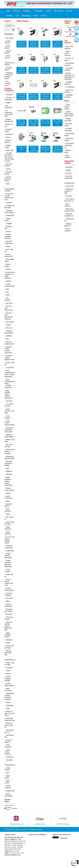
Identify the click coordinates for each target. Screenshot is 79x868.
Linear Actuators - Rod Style (9, 411)
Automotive (69, 167)
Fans (7, 289)
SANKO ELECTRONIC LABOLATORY (69, 114)
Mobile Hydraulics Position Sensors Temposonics (9, 481)
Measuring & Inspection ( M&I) (69, 191)
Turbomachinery (9, 765)
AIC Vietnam (10, 38)
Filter (7, 292)
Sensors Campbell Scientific (8, 679)
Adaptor (8, 103)
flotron (8, 295)
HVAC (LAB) (69, 186)
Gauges (8, 325)
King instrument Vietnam (8, 84)
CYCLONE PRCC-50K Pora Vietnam (58, 70)
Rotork (8, 643)
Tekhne (8, 702)
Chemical (69, 173)
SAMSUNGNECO (10, 660)
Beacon (8, 137)
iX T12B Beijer (70, 87)
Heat (7, 339)
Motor (8, 501)
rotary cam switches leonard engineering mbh (8, 626)
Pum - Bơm (9, 598)
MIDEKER (9, 471)
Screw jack (9, 668)
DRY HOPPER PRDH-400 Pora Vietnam (22, 97)
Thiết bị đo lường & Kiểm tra (9, 725)
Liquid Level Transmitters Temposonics (9, 430)
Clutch (8, 184)
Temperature (10, 705)
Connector (9, 203)
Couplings (9, 224)
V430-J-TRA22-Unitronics (67, 53)
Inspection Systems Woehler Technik (10, 358)
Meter (8, 468)
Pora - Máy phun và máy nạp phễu (22, 123)
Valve (8, 773)
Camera (8, 169)
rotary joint (9, 640)
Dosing (8, 246)
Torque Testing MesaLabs (8, 752)
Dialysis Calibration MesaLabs (8, 236)
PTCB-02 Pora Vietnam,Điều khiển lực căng (57, 149)
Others (8, 514)
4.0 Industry (9, 95)
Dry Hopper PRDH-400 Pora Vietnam (45, 70)
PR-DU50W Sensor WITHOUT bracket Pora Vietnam (57, 99)
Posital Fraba (10, 551)
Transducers (10, 757)
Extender (9, 281)
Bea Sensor (9, 134)
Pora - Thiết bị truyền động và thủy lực (34, 123)
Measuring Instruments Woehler (8, 463)
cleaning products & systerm (8, 179)
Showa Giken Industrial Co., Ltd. (69, 145)
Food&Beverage (69, 183)
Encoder (8, 269)
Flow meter (9, 303)
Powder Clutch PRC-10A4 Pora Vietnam (34, 70)
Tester (8, 708)
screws (8, 671)
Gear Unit (9, 328)
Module (8, 493)
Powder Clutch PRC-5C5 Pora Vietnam (21, 44)
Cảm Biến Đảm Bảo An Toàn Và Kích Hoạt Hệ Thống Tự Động (9, 157)
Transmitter (9, 760)
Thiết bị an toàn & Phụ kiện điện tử (9, 713)
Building (68, 170)
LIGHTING (9, 401)
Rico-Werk (9, 614)
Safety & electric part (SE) (8, 653)
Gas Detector (10, 322)
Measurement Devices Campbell (9, 452)
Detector (8, 231)
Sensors (8, 674)
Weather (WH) (10, 791)
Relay (8, 601)
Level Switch (10, 368)
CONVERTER (10, 216)
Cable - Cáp (10, 150)
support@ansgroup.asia (71, 32)
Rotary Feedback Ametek (8, 635)
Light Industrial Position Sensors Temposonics (9, 394)
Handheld (9, 336)
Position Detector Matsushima (8, 556)
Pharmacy (69, 196)
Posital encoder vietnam (67, 107)
